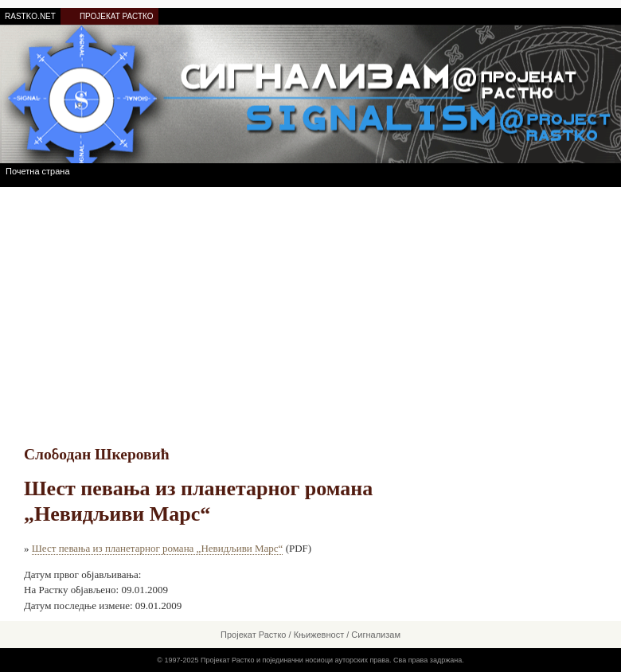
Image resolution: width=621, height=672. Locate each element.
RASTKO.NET (30, 16)
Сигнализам (376, 635)
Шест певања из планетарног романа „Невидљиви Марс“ (158, 548)
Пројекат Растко (253, 635)
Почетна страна (38, 171)
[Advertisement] (310, 307)
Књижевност (319, 635)
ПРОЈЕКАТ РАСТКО (117, 16)
